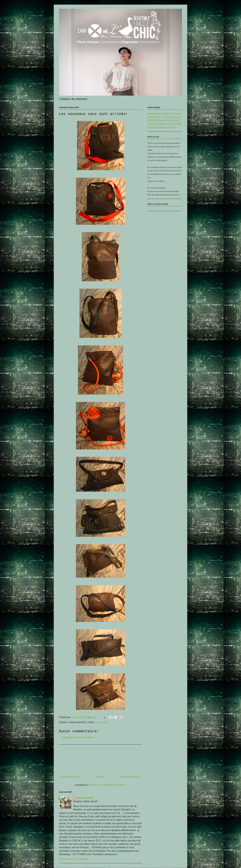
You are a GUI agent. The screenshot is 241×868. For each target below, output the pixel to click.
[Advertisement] (101, 759)
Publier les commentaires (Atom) (108, 785)
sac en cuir (101, 722)
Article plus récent (71, 777)
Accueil (100, 777)
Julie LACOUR (85, 798)
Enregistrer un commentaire (78, 737)
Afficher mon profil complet (74, 859)
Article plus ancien (130, 777)
